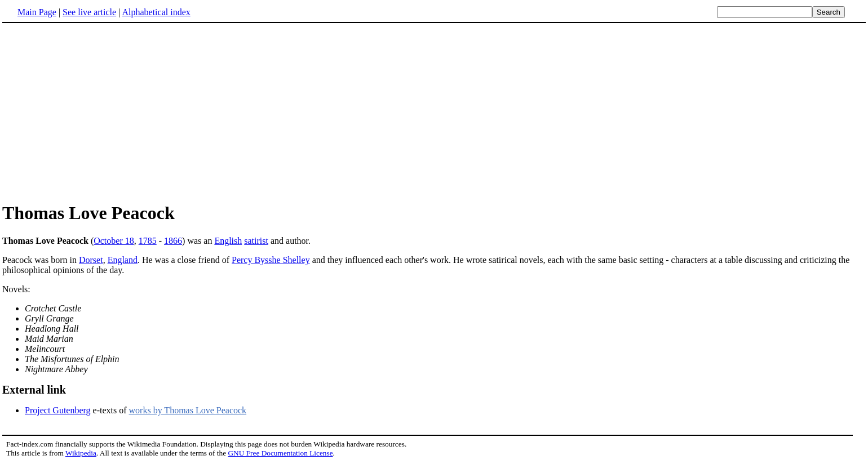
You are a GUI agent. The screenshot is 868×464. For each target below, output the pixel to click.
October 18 (114, 241)
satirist (256, 241)
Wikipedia (81, 453)
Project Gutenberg (58, 410)
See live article (89, 12)
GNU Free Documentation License (280, 453)
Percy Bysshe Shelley (271, 260)
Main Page (37, 12)
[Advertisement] (97, 112)
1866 (173, 241)
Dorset (91, 260)
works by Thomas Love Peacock (188, 410)
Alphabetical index (156, 12)
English (228, 241)
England (123, 260)
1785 (148, 241)
